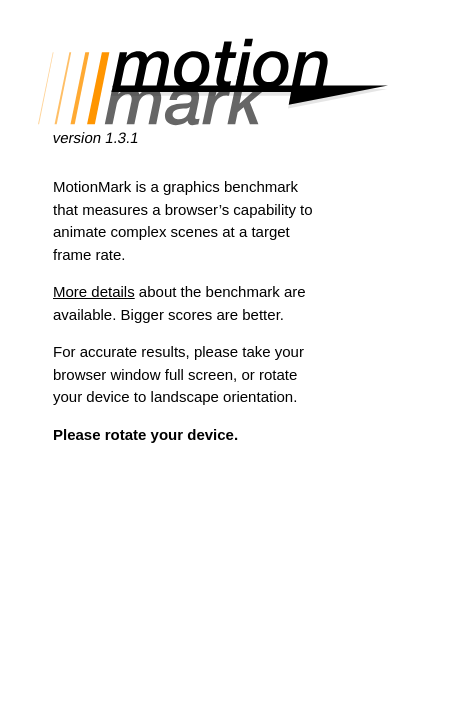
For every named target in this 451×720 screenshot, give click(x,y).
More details (94, 291)
